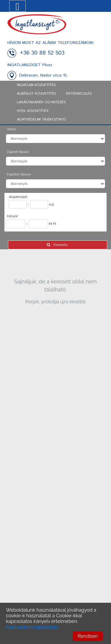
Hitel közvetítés (33, 111)
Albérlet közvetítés (36, 94)
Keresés (58, 245)
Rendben (88, 636)
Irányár (12, 216)
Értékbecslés (79, 94)
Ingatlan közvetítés (36, 85)
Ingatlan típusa (19, 174)
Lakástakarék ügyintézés (41, 102)
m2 (51, 204)
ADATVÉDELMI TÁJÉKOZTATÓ (41, 119)
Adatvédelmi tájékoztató (32, 627)
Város (11, 129)
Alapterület (18, 197)
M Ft (53, 224)
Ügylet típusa (18, 152)
